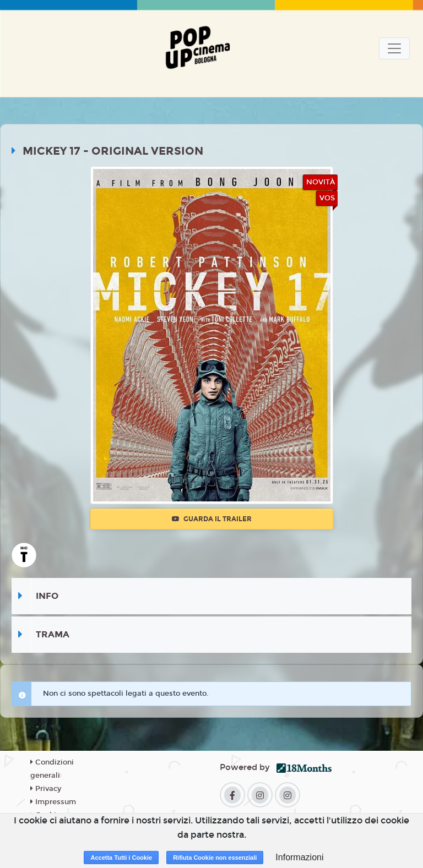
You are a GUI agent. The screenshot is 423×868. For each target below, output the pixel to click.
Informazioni (299, 857)
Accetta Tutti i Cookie (121, 858)
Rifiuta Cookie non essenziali (215, 858)
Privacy (46, 789)
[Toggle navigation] (394, 48)
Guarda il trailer (212, 519)
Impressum (53, 802)
